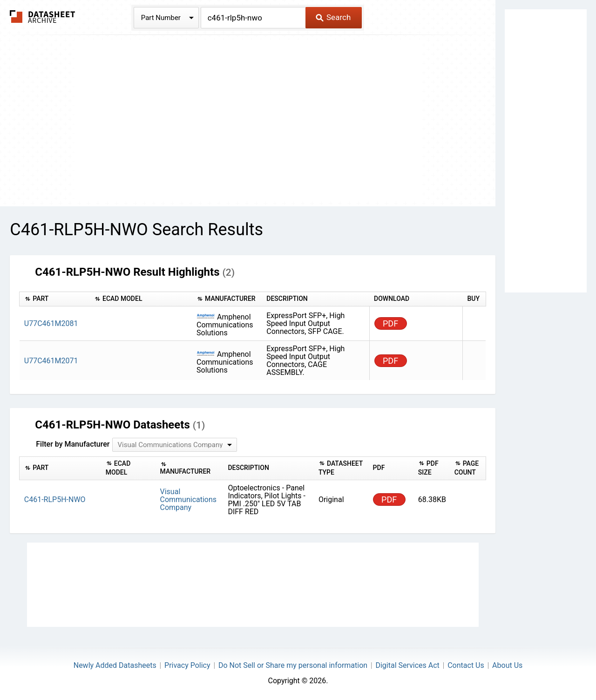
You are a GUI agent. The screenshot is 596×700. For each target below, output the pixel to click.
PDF (390, 323)
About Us (507, 665)
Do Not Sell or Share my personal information (293, 665)
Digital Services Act (407, 665)
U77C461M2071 (51, 361)
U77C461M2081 (51, 323)
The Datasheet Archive (43, 17)
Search (333, 17)
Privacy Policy (187, 665)
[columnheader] (54, 299)
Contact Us (466, 665)
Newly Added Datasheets (115, 665)
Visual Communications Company (189, 500)
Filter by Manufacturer (73, 444)
